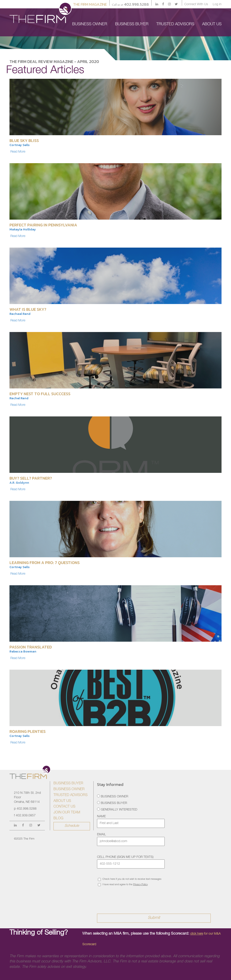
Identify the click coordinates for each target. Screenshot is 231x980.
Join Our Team (67, 813)
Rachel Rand (19, 398)
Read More (18, 152)
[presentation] (131, 897)
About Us (62, 801)
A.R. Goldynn (19, 483)
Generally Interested (117, 809)
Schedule (72, 826)
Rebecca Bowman (23, 651)
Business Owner (69, 790)
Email (102, 835)
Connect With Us (196, 5)
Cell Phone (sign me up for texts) (125, 857)
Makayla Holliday (23, 229)
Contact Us (64, 807)
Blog (58, 819)
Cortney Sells (20, 145)
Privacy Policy (140, 885)
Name (101, 817)
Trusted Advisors (70, 795)
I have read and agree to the (123, 885)
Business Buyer (68, 784)
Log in (217, 5)
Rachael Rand (20, 314)
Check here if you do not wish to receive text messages (130, 879)
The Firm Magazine (90, 4)
